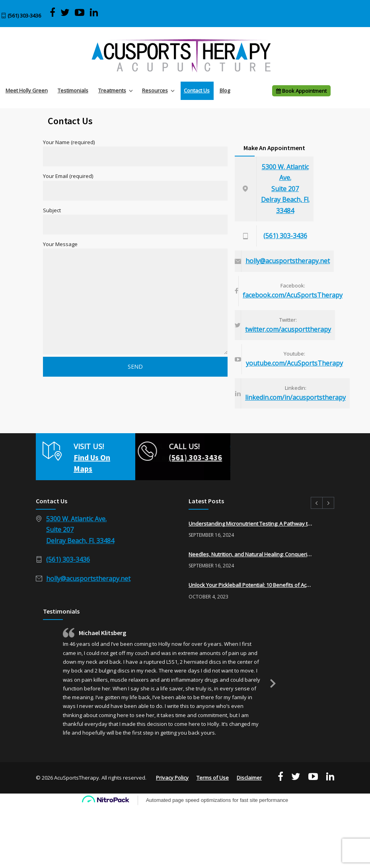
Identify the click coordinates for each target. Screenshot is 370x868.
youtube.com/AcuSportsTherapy (294, 363)
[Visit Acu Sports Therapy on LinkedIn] (94, 13)
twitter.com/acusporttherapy (288, 329)
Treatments (112, 90)
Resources (155, 90)
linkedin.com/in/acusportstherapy (295, 397)
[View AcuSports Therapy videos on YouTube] (80, 13)
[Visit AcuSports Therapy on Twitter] (65, 13)
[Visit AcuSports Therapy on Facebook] (53, 13)
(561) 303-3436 (24, 16)
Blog (225, 90)
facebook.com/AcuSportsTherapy (293, 295)
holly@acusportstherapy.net (288, 261)
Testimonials (73, 90)
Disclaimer (249, 778)
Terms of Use (213, 778)
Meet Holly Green (27, 90)
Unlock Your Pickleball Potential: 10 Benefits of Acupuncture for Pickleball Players (250, 585)
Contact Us (197, 90)
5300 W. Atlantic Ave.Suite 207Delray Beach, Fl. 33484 (285, 189)
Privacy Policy (172, 778)
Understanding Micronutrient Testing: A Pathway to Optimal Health (250, 524)
